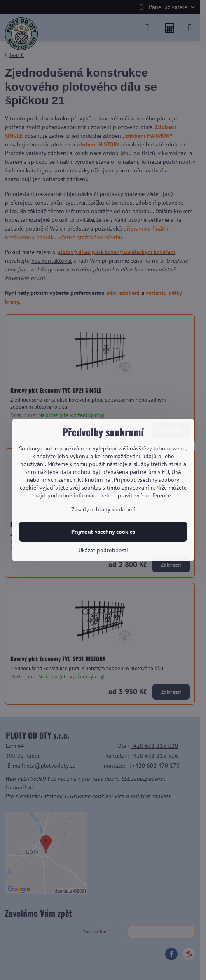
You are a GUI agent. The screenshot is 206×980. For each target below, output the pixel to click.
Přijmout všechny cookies (103, 532)
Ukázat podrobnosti (103, 550)
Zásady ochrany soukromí (103, 509)
